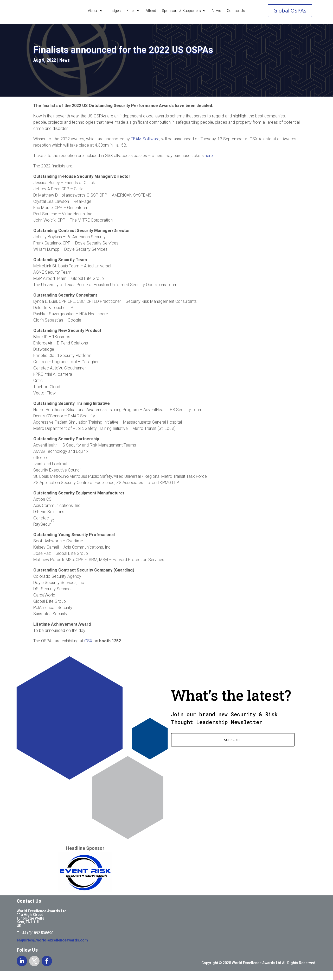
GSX (88, 650)
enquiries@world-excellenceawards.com (52, 950)
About (93, 11)
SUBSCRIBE (233, 749)
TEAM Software (145, 148)
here (209, 165)
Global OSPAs (290, 11)
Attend (151, 11)
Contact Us (236, 11)
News (216, 11)
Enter (131, 11)
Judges (115, 11)
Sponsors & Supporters (181, 11)
